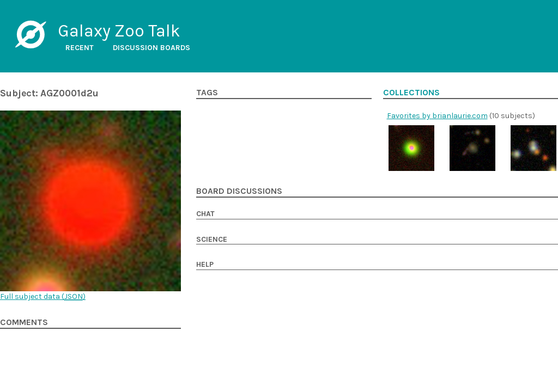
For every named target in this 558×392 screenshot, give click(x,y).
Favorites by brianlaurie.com (437, 116)
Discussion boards (151, 48)
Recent (80, 48)
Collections (411, 93)
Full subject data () (43, 296)
